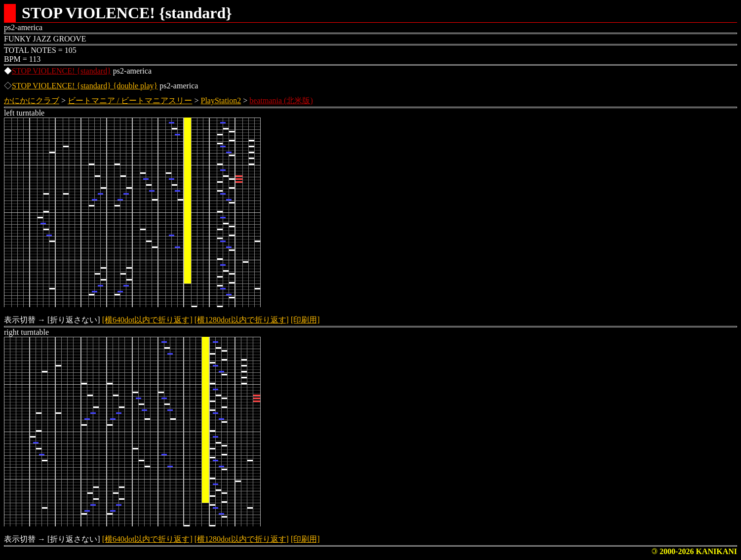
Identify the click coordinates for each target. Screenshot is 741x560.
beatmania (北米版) (281, 100)
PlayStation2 (221, 100)
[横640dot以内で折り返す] (147, 320)
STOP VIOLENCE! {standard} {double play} (85, 86)
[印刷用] (305, 320)
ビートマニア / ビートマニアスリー (130, 100)
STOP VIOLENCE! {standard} (61, 71)
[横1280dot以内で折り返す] (242, 320)
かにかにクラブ (32, 100)
